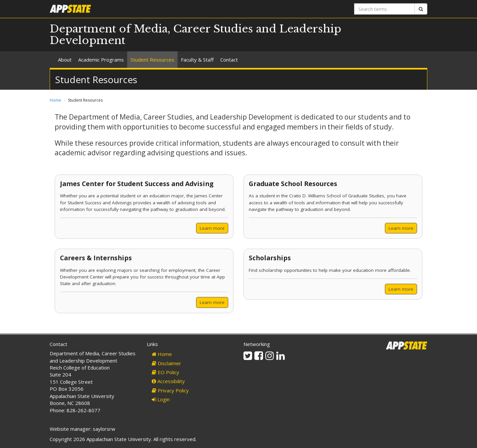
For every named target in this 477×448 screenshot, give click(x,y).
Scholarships (270, 258)
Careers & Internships (96, 258)
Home (55, 100)
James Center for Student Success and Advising (137, 184)
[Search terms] (384, 9)
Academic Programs (101, 60)
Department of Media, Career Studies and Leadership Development (195, 35)
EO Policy (165, 372)
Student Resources (152, 60)
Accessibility (168, 381)
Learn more (212, 228)
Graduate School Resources (293, 184)
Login (161, 399)
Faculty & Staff (197, 60)
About (65, 60)
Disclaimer (166, 363)
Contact (229, 60)
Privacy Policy (170, 390)
